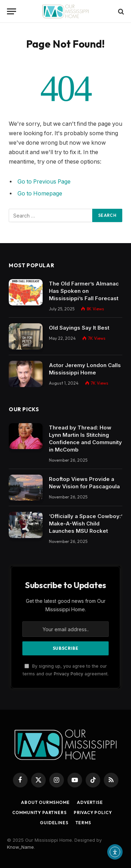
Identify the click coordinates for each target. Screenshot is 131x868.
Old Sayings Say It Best (79, 328)
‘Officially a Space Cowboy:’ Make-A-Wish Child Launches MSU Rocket (86, 523)
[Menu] (12, 11)
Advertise (90, 802)
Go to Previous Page (44, 182)
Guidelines (54, 823)
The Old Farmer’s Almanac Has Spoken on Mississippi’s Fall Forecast (84, 291)
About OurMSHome (45, 802)
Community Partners (39, 812)
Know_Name (20, 847)
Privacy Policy (68, 674)
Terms (83, 823)
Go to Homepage (40, 194)
